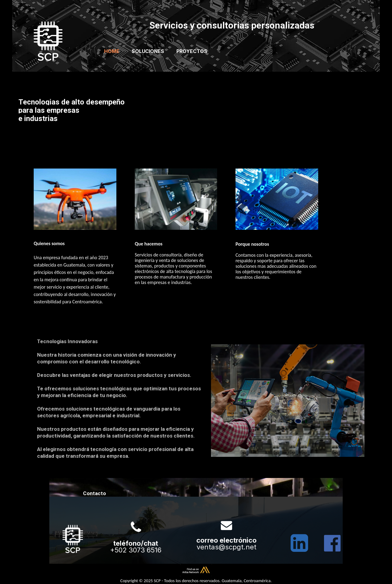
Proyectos (192, 51)
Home (112, 51)
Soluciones (148, 51)
